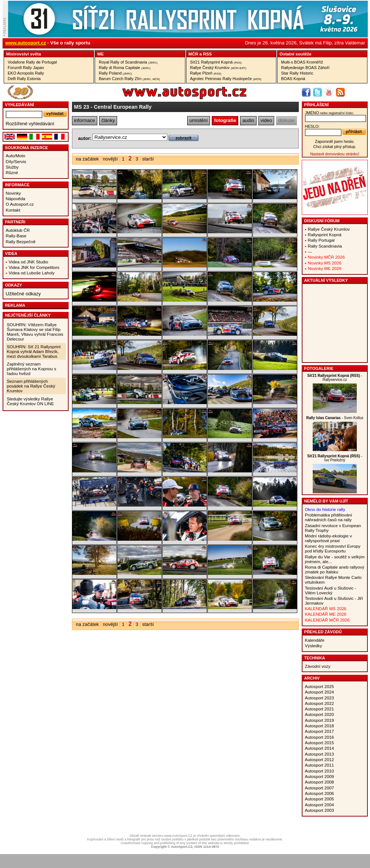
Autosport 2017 (320, 731)
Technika (315, 658)
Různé (12, 172)
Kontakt (13, 210)
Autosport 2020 (320, 714)
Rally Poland (115, 73)
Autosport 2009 (320, 776)
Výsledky (314, 646)
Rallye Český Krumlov (218, 68)
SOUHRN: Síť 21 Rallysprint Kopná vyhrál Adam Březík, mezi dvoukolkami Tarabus (34, 351)
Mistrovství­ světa (24, 54)
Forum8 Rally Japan (26, 68)
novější (110, 159)
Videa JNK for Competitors (34, 267)
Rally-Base (16, 236)
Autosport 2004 (320, 805)
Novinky (14, 193)
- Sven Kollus (335, 418)
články (108, 120)
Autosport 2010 (320, 771)
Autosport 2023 (320, 698)
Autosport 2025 (320, 686)
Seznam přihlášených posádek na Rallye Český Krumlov (31, 386)
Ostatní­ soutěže (296, 54)
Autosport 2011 (320, 765)
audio (249, 120)
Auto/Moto (16, 156)
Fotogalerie (319, 368)
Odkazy (14, 285)
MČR (193, 54)
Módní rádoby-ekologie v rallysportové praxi (329, 538)
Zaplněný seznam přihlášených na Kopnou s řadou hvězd (32, 369)
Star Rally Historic (297, 73)
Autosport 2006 (320, 793)
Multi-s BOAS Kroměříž (302, 62)
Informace (17, 185)
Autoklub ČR (18, 230)
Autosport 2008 (320, 782)
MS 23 (82, 107)
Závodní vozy (318, 666)
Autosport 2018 (320, 726)
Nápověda (16, 199)
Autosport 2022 (320, 703)
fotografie (225, 120)
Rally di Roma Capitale (125, 68)
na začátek (88, 159)
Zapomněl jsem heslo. (335, 141)
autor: (85, 138)
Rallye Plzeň (206, 73)
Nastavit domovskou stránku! (335, 154)
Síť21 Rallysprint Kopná (216, 62)
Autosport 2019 (320, 720)
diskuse (286, 120)
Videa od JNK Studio (29, 262)
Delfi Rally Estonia (24, 79)
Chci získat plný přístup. (335, 147)
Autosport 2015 (320, 743)
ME (101, 54)
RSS (207, 54)
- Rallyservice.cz (335, 378)
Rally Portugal (321, 240)
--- (310, 251)
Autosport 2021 (320, 709)
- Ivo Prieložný (335, 458)
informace (85, 120)
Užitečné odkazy (23, 294)
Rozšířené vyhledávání (30, 124)
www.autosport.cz (26, 43)
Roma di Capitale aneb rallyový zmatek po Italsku (335, 569)
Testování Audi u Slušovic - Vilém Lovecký (331, 590)
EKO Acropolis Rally (26, 73)
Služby (12, 167)
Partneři (15, 222)
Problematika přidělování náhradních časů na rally (329, 517)
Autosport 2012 (320, 759)
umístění (199, 120)
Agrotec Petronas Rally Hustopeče (226, 79)
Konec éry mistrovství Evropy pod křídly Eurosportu (333, 548)
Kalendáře (315, 640)
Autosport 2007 (320, 788)
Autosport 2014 (320, 748)
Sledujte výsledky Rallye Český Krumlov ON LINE (31, 401)
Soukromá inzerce (27, 148)
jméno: (329, 113)
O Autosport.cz (20, 204)
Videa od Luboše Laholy (32, 273)
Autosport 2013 (320, 754)
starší (148, 159)
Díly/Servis (16, 161)
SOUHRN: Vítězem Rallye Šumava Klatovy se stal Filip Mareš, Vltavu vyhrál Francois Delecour (35, 332)
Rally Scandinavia (325, 246)
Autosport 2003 (320, 810)
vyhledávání (20, 105)
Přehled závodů (323, 632)
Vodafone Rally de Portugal (32, 62)
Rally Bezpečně (21, 242)
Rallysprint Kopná (325, 235)
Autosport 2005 (320, 799)
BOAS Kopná (293, 79)
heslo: (313, 126)
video (266, 120)
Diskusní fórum (322, 221)
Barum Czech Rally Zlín (129, 79)
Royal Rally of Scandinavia (128, 62)
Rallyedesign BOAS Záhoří (305, 68)
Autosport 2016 (320, 737)
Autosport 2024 (320, 692)
